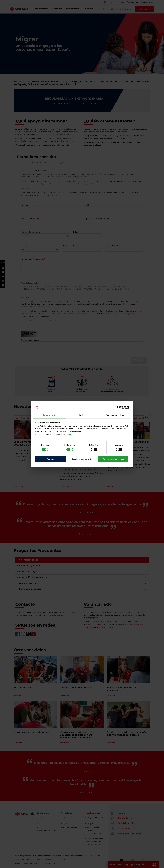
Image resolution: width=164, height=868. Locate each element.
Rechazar (51, 459)
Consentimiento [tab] (49, 415)
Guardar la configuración (82, 459)
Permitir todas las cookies (113, 459)
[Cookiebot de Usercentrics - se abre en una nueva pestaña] (119, 407)
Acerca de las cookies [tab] (115, 415)
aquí (70, 434)
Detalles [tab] (82, 415)
